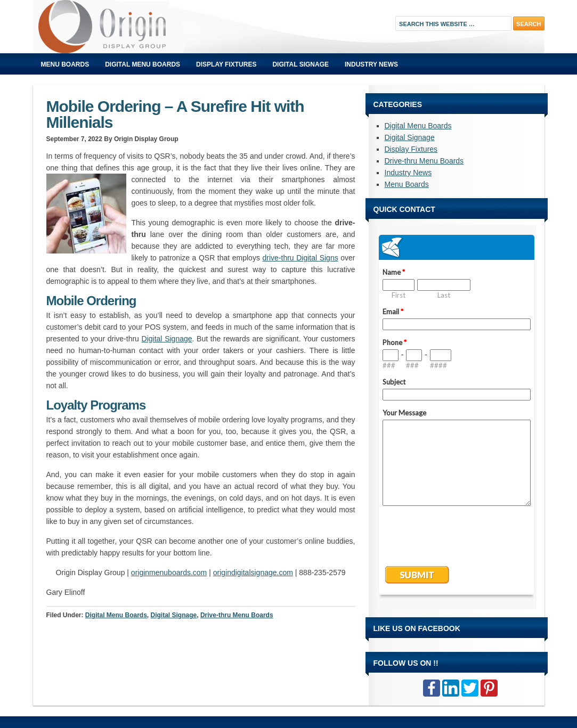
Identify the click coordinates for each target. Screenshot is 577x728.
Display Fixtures (226, 64)
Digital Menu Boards (143, 64)
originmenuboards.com (169, 572)
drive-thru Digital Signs (300, 258)
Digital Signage (300, 64)
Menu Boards (65, 64)
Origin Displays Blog (153, 27)
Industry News (371, 64)
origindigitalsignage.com (253, 572)
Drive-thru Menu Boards (237, 615)
